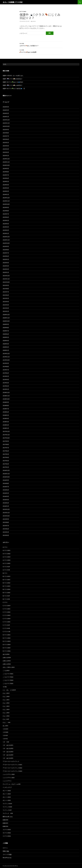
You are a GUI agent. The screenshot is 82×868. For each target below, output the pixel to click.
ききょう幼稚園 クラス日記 (13, 2)
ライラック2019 (7, 804)
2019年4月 (6, 379)
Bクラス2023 (6, 586)
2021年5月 (6, 298)
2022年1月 (6, 272)
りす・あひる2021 (8, 745)
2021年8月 (6, 289)
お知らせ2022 (7, 664)
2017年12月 (6, 431)
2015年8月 (6, 522)
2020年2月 (6, 347)
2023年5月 (6, 220)
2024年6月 (6, 178)
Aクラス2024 (7, 560)
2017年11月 (6, 435)
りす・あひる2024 (8, 755)
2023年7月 (6, 214)
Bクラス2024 (6, 589)
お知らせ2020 (7, 657)
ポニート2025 (7, 800)
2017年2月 (6, 464)
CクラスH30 (6, 628)
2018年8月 (6, 405)
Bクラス (5, 573)
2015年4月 (6, 535)
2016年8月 (6, 483)
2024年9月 (6, 168)
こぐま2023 (6, 670)
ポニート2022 (7, 791)
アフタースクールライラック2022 (12, 768)
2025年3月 (6, 149)
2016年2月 (6, 503)
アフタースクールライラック (11, 761)
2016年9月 (6, 480)
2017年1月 (6, 467)
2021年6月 (6, 295)
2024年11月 (6, 162)
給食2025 (5, 823)
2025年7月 (6, 136)
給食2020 (5, 820)
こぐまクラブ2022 (8, 677)
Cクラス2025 (7, 622)
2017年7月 (6, 448)
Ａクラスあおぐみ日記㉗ (41, 51)
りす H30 (6, 742)
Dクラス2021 (23, 11)
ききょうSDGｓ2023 (9, 667)
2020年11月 (6, 318)
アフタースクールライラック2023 (12, 771)
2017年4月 (6, 457)
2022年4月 (6, 263)
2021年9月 (6, 285)
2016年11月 (6, 474)
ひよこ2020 (6, 696)
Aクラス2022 (7, 554)
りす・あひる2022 (8, 748)
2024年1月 (6, 194)
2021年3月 (6, 305)
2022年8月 (6, 250)
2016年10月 (6, 477)
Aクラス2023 (7, 557)
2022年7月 (6, 253)
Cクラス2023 (7, 615)
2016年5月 (6, 493)
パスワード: (33, 33)
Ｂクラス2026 (7, 833)
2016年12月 (6, 470)
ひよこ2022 (6, 703)
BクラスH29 (6, 596)
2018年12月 (6, 392)
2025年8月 (6, 133)
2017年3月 (6, 461)
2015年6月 (6, 529)
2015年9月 (6, 519)
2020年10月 (6, 321)
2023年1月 (6, 233)
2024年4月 (6, 185)
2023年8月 (6, 211)
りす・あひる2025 (8, 758)
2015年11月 (6, 513)
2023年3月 (6, 227)
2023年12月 (6, 198)
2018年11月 (6, 396)
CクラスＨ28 (6, 632)
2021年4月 (6, 302)
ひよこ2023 (6, 706)
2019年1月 (6, 389)
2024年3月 (6, 188)
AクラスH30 (6, 570)
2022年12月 (6, 237)
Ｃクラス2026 (7, 836)
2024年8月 (6, 172)
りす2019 (5, 729)
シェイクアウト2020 (9, 774)
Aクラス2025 (7, 563)
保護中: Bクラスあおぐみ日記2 (13, 82)
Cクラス (5, 602)
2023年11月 (6, 201)
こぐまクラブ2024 (8, 680)
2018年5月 (6, 415)
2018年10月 (6, 399)
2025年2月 (6, 152)
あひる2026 (6, 654)
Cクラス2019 (7, 606)
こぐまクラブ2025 (8, 683)
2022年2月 (6, 269)
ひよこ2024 (6, 709)
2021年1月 (6, 311)
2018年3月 (6, 422)
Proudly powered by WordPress (10, 866)
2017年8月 (6, 444)
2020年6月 (6, 334)
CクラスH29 (6, 625)
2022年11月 (6, 240)
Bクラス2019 (6, 576)
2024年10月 (6, 165)
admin (34, 21)
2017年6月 (6, 451)
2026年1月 (6, 117)
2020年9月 (6, 324)
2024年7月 (6, 175)
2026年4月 (6, 107)
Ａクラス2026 (7, 830)
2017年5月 (6, 454)
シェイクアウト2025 (9, 778)
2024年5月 (6, 181)
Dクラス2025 (7, 648)
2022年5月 (6, 259)
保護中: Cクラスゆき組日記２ (13, 79)
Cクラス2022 (7, 612)
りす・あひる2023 (8, 752)
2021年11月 (6, 279)
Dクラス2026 (7, 651)
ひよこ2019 (6, 693)
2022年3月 (6, 266)
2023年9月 (6, 207)
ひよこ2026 (6, 716)
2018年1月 (6, 428)
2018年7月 (6, 409)
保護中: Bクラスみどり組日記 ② (14, 89)
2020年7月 (6, 331)
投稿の (6, 851)
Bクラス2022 (6, 583)
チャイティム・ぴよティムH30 (12, 784)
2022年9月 (6, 246)
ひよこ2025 (6, 713)
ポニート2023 (7, 794)
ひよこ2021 (6, 700)
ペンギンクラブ (7, 787)
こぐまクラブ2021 (8, 674)
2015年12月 (6, 509)
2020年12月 (6, 315)
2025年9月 (6, 130)
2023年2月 (6, 230)
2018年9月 (6, 402)
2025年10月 (6, 126)
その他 (5, 687)
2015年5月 (6, 532)
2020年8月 (6, 328)
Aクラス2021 (7, 550)
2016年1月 (6, 506)
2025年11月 (6, 123)
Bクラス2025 (6, 593)
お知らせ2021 (7, 661)
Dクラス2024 (7, 645)
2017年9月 (6, 441)
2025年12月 (6, 120)
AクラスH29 (6, 567)
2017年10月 (6, 438)
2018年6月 (6, 412)
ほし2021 (5, 726)
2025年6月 (6, 139)
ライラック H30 (8, 813)
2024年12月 (6, 159)
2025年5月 (6, 143)
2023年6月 (6, 217)
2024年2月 (6, 191)
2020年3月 (6, 344)
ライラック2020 (7, 807)
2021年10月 (6, 282)
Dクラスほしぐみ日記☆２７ (41, 44)
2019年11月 (6, 357)
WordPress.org (7, 858)
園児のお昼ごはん (8, 817)
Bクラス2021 (6, 580)
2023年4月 (6, 224)
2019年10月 (6, 360)
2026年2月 (6, 113)
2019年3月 (6, 383)
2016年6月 (6, 490)
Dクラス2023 (7, 641)
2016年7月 (6, 487)
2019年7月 (6, 370)
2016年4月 (6, 496)
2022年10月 (6, 243)
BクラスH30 (6, 599)
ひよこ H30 (6, 722)
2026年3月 (6, 110)
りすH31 (5, 739)
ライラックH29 (7, 810)
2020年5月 (6, 337)
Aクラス (5, 547)
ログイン (5, 848)
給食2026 (5, 826)
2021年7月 (6, 292)
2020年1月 (6, 350)
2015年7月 (6, 526)
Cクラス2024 (7, 619)
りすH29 (5, 735)
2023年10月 (6, 204)
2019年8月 (6, 367)
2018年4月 (6, 418)
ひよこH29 (6, 719)
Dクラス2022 (7, 638)
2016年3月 (6, 500)
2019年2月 (6, 386)
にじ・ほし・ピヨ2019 (9, 690)
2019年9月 (6, 363)
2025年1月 (6, 156)
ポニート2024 (7, 797)
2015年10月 (6, 516)
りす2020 (5, 732)
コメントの (7, 854)
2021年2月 (6, 308)
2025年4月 (6, 146)
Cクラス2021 (7, 609)
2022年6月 (6, 256)
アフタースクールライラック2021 (12, 765)
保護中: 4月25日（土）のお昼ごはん (13, 76)
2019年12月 (6, 354)
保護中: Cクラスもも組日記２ (13, 85)
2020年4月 (6, 341)
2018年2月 (6, 425)
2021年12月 (6, 276)
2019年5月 (6, 376)
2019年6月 (6, 373)
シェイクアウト (8, 781)
